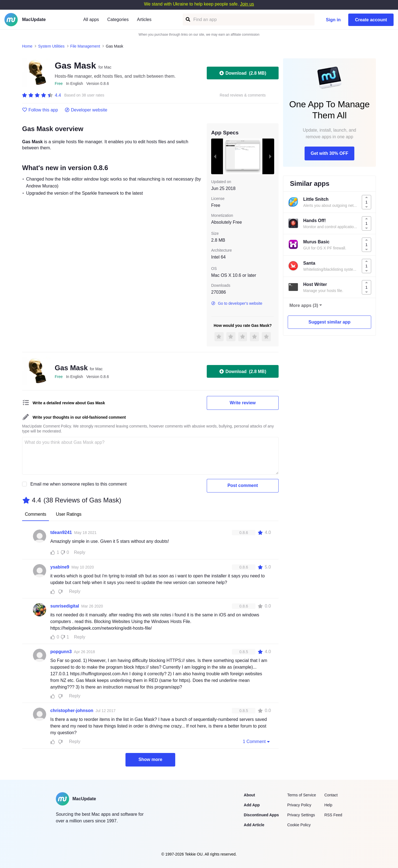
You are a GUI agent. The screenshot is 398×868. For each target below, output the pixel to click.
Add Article (254, 825)
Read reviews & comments (243, 95)
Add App (252, 805)
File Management (85, 46)
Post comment (243, 485)
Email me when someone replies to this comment (79, 484)
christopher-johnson (72, 711)
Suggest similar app (329, 322)
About (249, 795)
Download (243, 73)
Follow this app (40, 110)
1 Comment (257, 741)
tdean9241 (61, 532)
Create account (371, 20)
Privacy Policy (299, 805)
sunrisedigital (65, 606)
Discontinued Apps (261, 815)
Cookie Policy (299, 825)
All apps (91, 19)
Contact (331, 795)
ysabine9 (60, 567)
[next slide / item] (270, 156)
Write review (243, 403)
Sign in (333, 20)
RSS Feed (333, 815)
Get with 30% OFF (329, 153)
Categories (118, 19)
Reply (80, 552)
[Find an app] (188, 19)
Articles (144, 19)
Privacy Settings (301, 815)
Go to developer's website (237, 303)
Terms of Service (302, 795)
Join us (247, 4)
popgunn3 (61, 652)
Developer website (86, 110)
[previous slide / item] (215, 156)
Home (27, 46)
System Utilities (51, 46)
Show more (150, 759)
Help (328, 805)
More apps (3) (304, 305)
